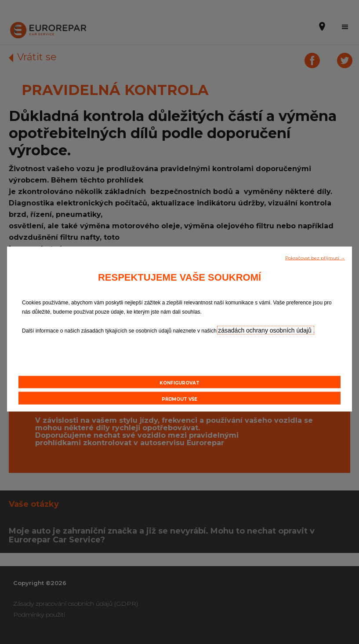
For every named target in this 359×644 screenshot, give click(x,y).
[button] (315, 257)
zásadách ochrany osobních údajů (265, 330)
